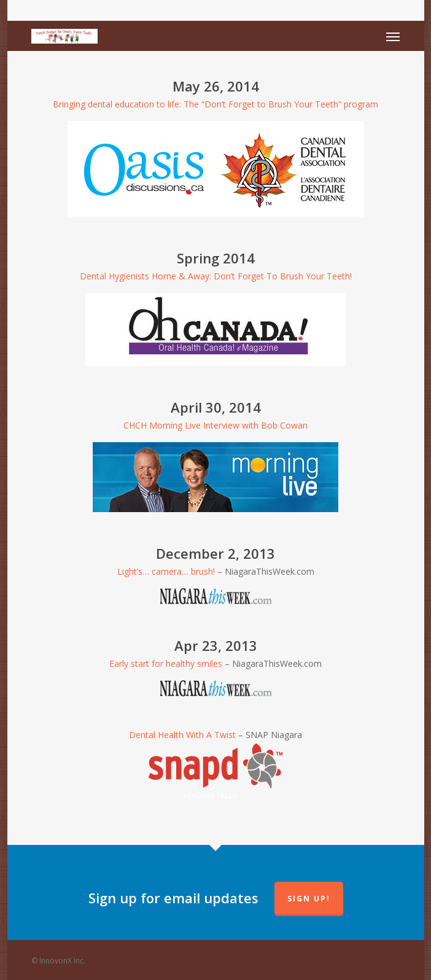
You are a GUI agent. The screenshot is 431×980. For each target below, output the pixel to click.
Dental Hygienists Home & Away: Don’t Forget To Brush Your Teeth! (216, 276)
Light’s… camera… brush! (166, 571)
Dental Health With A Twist (182, 735)
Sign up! (309, 899)
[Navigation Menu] (393, 36)
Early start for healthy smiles (166, 663)
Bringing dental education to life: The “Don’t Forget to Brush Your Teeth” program (215, 104)
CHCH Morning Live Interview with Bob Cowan (215, 425)
